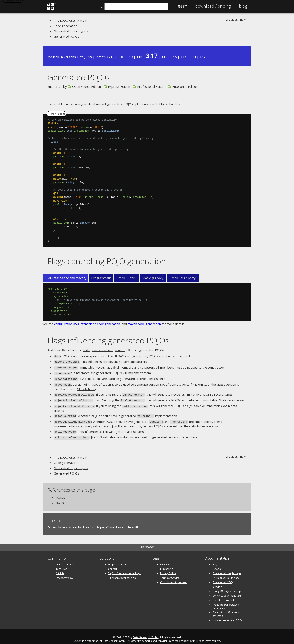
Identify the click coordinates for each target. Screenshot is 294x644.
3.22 (88, 57)
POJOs (60, 492)
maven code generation (144, 324)
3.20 (120, 57)
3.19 (130, 57)
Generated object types (71, 31)
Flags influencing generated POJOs (108, 340)
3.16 (164, 57)
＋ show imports (56, 114)
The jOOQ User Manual (70, 20)
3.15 (174, 57)
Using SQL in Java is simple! (228, 586)
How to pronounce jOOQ (227, 615)
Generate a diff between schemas (227, 609)
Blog (243, 6)
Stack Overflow (64, 573)
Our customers (64, 559)
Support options (117, 559)
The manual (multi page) (226, 573)
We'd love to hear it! (124, 522)
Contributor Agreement (174, 577)
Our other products (224, 595)
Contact (112, 564)
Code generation (65, 26)
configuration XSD (67, 324)
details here (157, 377)
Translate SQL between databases (226, 601)
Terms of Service (170, 573)
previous (232, 19)
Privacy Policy (168, 568)
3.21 (109, 57)
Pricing (213, 6)
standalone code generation (100, 324)
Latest (100, 57)
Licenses (165, 559)
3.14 (183, 57)
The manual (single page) (227, 568)
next (243, 19)
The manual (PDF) (223, 577)
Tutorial (217, 564)
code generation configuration (104, 350)
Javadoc (217, 582)
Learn (182, 6)
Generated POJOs (66, 36)
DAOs (60, 498)
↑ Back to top (147, 542)
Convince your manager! (227, 591)
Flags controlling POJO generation (107, 261)
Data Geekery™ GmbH (146, 632)
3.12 (203, 57)
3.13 (193, 57)
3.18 (139, 57)
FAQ (215, 559)
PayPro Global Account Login (125, 568)
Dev (80, 57)
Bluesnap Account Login (122, 573)
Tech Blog (61, 564)
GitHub (60, 568)
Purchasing (167, 564)
